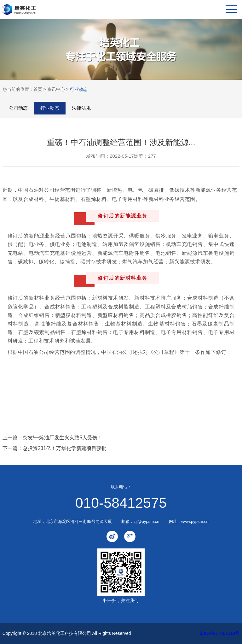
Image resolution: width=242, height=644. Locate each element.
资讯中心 (56, 89)
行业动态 (79, 89)
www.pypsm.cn (195, 521)
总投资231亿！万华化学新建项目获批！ (67, 448)
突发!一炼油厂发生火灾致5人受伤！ (63, 438)
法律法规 (81, 108)
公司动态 (18, 108)
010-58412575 (121, 503)
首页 (38, 89)
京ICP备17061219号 (220, 633)
